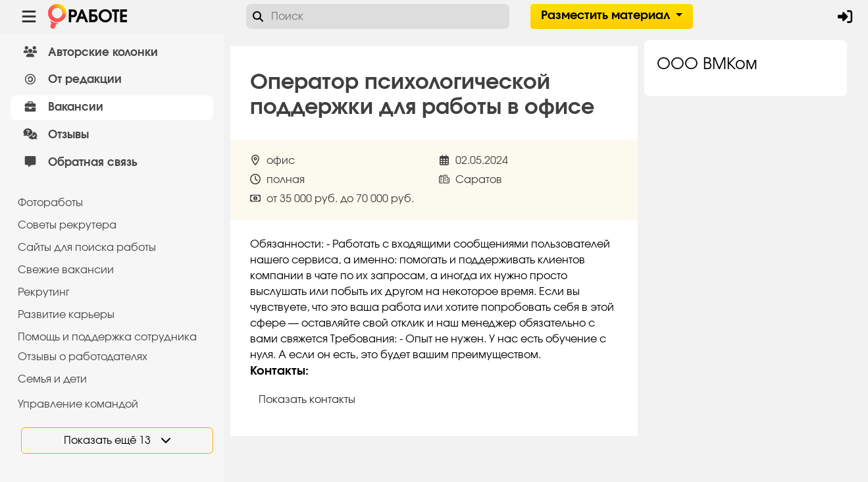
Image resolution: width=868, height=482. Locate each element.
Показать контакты (307, 400)
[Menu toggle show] (29, 16)
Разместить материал (607, 16)
